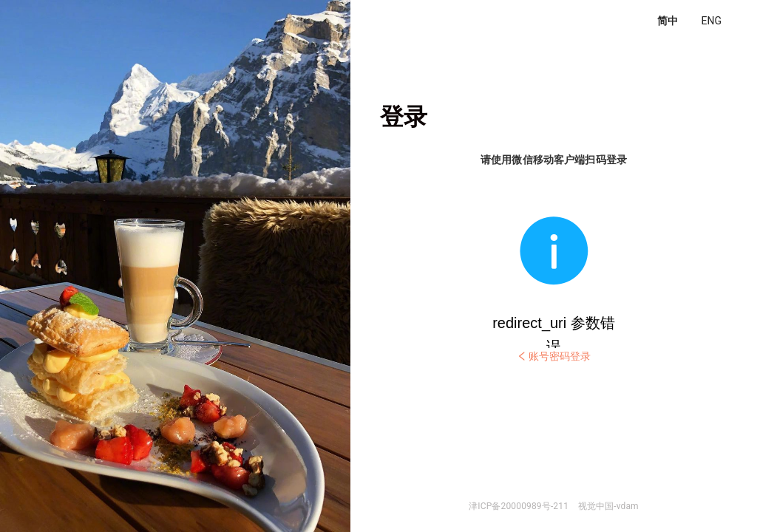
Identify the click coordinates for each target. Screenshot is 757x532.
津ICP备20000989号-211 (519, 506)
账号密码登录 (553, 357)
